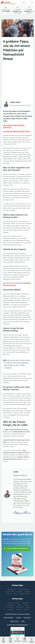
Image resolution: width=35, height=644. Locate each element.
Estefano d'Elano (15, 102)
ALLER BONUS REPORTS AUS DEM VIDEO (16, 132)
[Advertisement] (17, 81)
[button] (3, 640)
